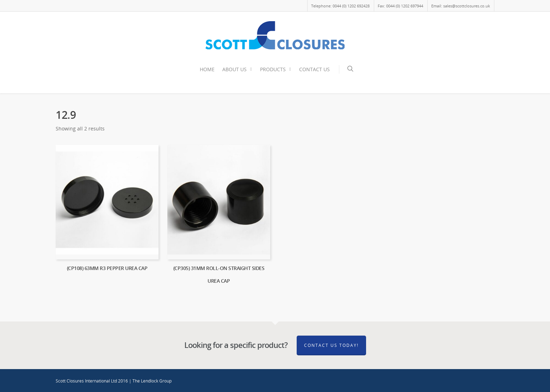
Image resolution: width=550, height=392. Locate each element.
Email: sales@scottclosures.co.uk (461, 6)
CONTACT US (314, 69)
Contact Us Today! (331, 345)
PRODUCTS (276, 69)
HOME (207, 69)
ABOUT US (238, 69)
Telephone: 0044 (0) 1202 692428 (340, 6)
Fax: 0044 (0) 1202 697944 (400, 6)
